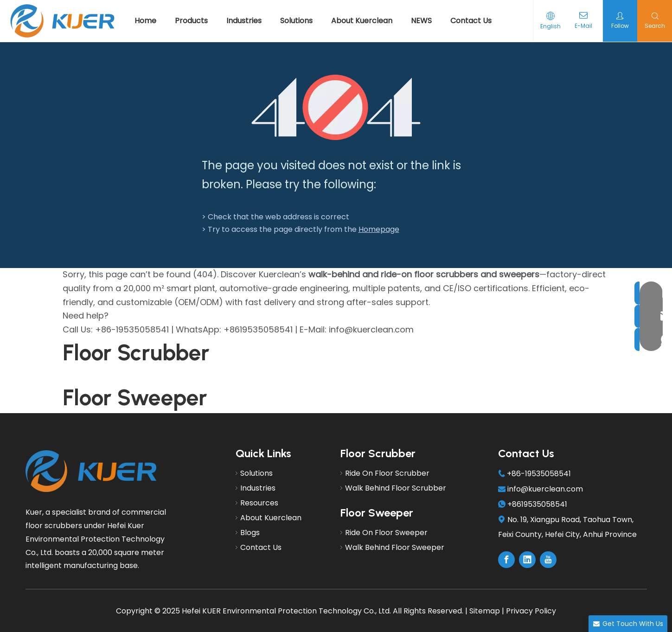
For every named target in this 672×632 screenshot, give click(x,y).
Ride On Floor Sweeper (386, 533)
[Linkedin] (527, 560)
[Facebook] (506, 560)
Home (145, 21)
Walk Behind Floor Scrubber (396, 488)
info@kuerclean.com (545, 489)
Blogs (250, 533)
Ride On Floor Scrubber (387, 473)
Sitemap (485, 611)
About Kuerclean (362, 21)
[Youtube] (548, 560)
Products (191, 21)
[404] (336, 107)
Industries (244, 21)
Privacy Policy (531, 611)
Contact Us (471, 21)
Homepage (379, 229)
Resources (259, 503)
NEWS (421, 21)
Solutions (296, 21)
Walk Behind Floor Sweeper (395, 547)
